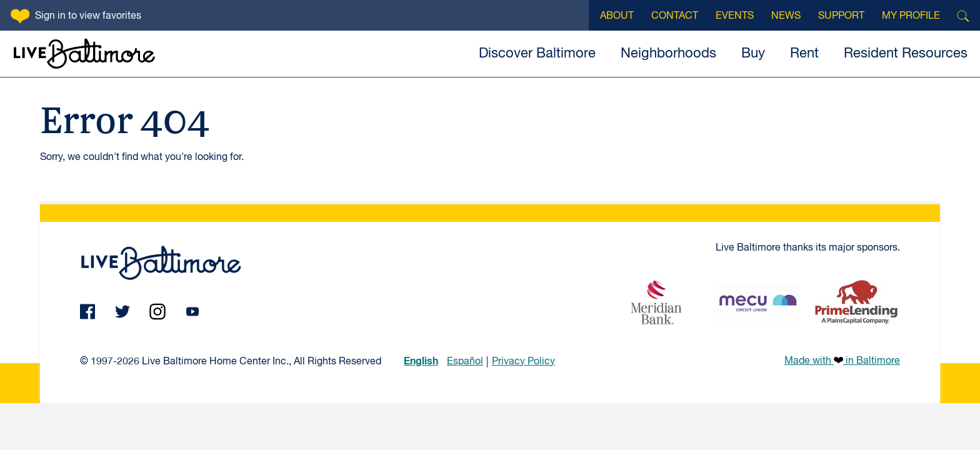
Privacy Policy (523, 362)
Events (735, 16)
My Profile (911, 16)
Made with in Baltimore (842, 361)
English (421, 361)
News (786, 16)
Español (465, 362)
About (617, 16)
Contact (675, 16)
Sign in (88, 16)
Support (841, 16)
